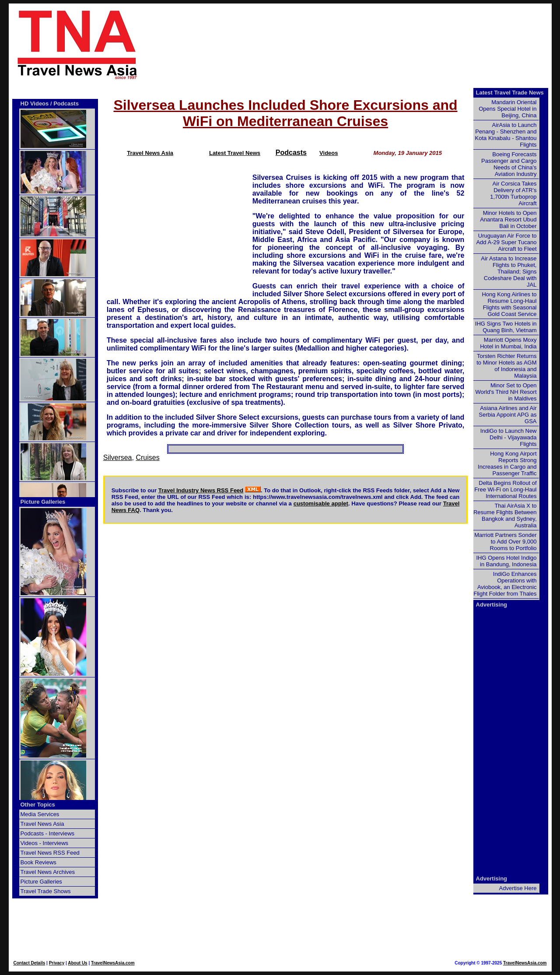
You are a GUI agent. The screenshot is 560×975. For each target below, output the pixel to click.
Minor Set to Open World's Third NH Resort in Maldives (506, 392)
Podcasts (291, 153)
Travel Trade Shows (46, 891)
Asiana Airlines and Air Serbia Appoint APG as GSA (507, 415)
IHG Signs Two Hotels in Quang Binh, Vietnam (506, 327)
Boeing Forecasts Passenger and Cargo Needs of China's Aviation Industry (509, 164)
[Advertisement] (360, 44)
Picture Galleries (43, 502)
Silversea (118, 458)
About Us (77, 963)
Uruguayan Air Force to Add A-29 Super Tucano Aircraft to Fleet (506, 242)
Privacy (57, 963)
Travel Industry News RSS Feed (201, 490)
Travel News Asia (150, 153)
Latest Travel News (235, 153)
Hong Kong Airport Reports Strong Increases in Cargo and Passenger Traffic (507, 463)
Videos (329, 153)
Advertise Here (518, 888)
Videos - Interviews (45, 843)
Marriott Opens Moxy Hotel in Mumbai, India (508, 343)
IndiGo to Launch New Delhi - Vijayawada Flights (509, 437)
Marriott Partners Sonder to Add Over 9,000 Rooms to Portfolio (505, 542)
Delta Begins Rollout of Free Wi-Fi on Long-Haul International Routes (505, 489)
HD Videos (35, 103)
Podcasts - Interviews (48, 833)
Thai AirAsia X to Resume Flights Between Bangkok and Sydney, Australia (505, 516)
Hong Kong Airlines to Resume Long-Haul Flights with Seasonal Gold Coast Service (509, 304)
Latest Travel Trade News (510, 93)
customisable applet (321, 503)
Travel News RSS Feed (50, 853)
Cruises (147, 458)
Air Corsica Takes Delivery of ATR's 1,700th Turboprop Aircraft (513, 193)
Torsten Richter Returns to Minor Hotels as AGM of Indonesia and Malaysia (506, 366)
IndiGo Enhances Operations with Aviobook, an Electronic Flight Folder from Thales (505, 584)
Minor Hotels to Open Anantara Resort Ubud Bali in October (508, 219)
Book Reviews (38, 862)
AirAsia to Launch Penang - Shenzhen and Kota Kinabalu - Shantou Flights (506, 135)
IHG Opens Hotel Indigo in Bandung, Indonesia (506, 561)
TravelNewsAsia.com (113, 963)
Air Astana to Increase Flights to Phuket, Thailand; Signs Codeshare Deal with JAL (509, 272)
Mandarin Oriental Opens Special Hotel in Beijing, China (507, 109)
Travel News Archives (48, 872)
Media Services (40, 814)
